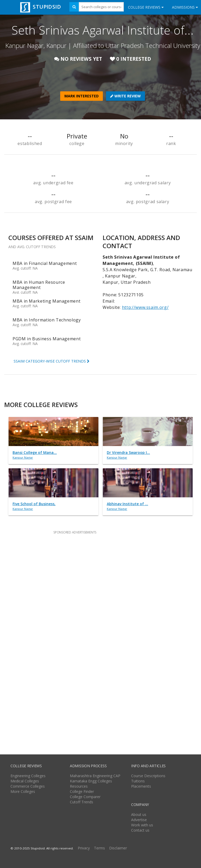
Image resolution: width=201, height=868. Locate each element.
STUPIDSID (40, 7)
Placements (141, 786)
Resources (79, 786)
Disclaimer (118, 848)
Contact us (140, 830)
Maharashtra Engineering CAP (95, 776)
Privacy (84, 848)
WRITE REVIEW (125, 96)
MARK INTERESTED (82, 96)
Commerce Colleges (28, 786)
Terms (99, 848)
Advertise (139, 820)
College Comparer (85, 797)
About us (139, 814)
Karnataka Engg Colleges (91, 781)
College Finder (82, 791)
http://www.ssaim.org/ (145, 307)
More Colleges (23, 791)
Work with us (142, 825)
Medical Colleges (25, 781)
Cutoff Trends (82, 802)
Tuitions (138, 781)
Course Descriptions (148, 776)
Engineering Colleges (28, 776)
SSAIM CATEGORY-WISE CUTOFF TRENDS (52, 361)
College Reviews (146, 7)
